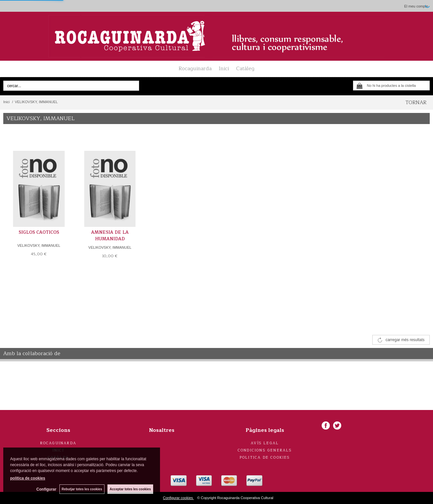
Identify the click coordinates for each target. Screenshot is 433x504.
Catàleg (245, 69)
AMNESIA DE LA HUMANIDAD (110, 236)
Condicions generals (265, 450)
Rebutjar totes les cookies (82, 489)
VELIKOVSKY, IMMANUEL (39, 245)
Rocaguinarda (195, 69)
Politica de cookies (265, 457)
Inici (224, 69)
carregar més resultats (405, 340)
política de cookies (28, 478)
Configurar (46, 489)
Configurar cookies (178, 498)
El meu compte (416, 6)
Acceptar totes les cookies (130, 489)
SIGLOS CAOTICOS (39, 232)
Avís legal (265, 443)
